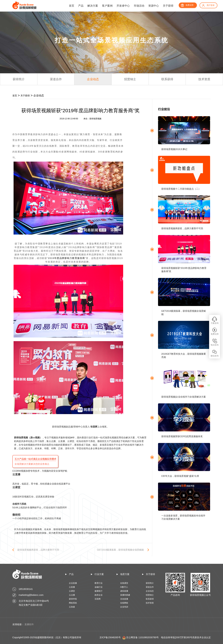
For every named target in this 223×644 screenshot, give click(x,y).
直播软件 (29, 624)
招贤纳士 (130, 79)
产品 (81, 6)
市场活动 (139, 6)
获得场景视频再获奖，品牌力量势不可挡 (38, 550)
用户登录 (211, 5)
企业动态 (93, 79)
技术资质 (204, 79)
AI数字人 (124, 587)
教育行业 (99, 583)
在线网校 (124, 603)
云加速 (72, 607)
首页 (72, 6)
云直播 (72, 587)
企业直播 (73, 583)
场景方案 (125, 574)
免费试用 (189, 5)
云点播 (72, 595)
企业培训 (124, 607)
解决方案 (93, 6)
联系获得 (167, 79)
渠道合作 (56, 79)
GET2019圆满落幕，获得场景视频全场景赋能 (121, 550)
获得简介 (19, 79)
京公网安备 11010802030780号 (142, 637)
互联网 (98, 599)
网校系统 (73, 603)
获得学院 (73, 599)
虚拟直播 (124, 591)
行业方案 (99, 574)
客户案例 (107, 6)
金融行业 (99, 587)
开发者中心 (123, 6)
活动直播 (124, 599)
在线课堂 (124, 583)
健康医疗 (99, 591)
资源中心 (154, 6)
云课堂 (72, 591)
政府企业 (99, 595)
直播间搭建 (125, 595)
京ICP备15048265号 (110, 637)
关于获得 (168, 6)
